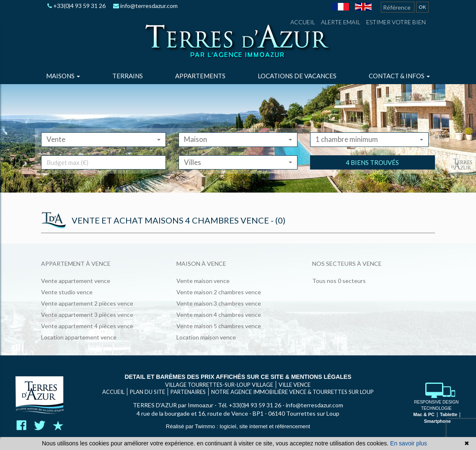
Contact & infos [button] (399, 76)
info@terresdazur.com (145, 6)
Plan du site (147, 392)
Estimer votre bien (396, 22)
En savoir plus (409, 443)
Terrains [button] (128, 76)
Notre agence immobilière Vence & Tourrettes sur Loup (292, 392)
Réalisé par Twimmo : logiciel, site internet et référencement (238, 426)
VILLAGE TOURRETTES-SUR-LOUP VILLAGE (219, 385)
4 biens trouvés (372, 174)
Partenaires (188, 392)
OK (422, 7)
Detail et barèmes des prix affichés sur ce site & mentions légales (238, 377)
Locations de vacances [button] (297, 76)
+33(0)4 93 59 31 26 (76, 6)
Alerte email (341, 22)
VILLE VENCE (295, 385)
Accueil (303, 22)
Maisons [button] (63, 76)
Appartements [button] (200, 76)
